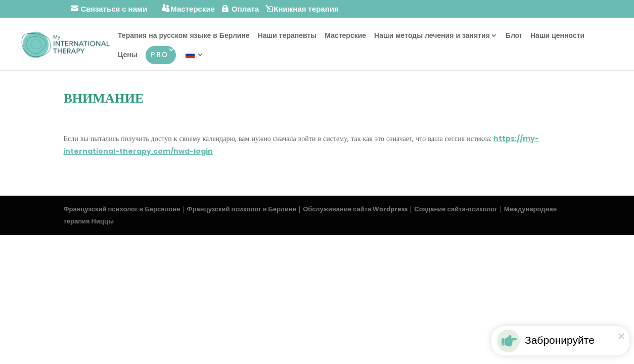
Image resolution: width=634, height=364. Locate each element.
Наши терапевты (287, 36)
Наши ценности (557, 36)
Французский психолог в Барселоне (122, 209)
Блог (514, 36)
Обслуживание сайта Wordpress (355, 209)
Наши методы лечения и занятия (432, 36)
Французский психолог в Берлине (242, 209)
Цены (128, 55)
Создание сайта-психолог (456, 209)
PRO (160, 54)
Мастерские (345, 36)
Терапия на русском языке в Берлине (184, 36)
